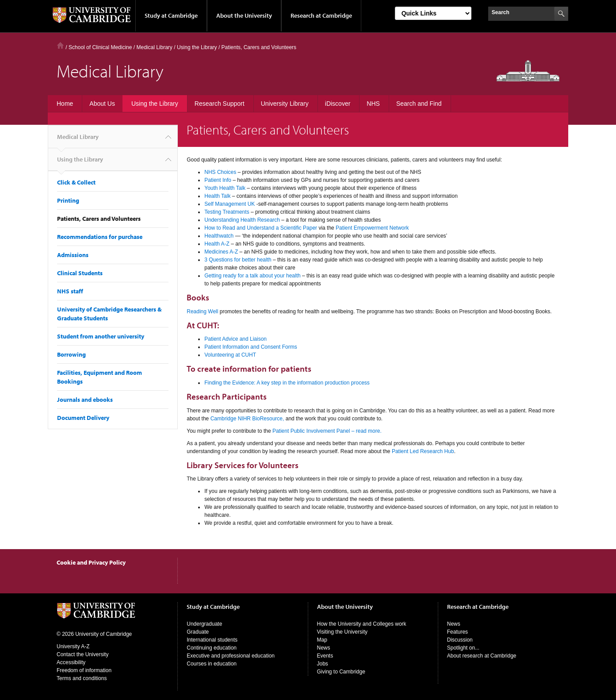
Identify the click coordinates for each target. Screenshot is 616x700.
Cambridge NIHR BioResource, (247, 419)
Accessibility (71, 662)
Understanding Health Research (242, 220)
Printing (68, 200)
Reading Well (202, 312)
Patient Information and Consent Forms (251, 347)
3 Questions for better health (238, 260)
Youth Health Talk (225, 188)
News (324, 648)
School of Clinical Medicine (100, 47)
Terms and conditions (82, 678)
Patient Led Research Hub (423, 451)
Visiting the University (342, 632)
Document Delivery (83, 418)
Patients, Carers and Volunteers (99, 219)
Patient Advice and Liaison (235, 339)
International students (212, 640)
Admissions (73, 255)
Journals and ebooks (85, 400)
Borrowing (71, 354)
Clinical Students (80, 273)
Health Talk (217, 196)
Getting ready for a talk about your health (252, 276)
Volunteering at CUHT (230, 355)
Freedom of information (84, 670)
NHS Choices (220, 172)
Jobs (323, 664)
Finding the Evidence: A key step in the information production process (287, 383)
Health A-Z (217, 244)
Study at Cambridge (171, 15)
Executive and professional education (231, 656)
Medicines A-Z (221, 252)
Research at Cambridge (321, 15)
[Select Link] (433, 13)
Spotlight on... (463, 648)
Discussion (460, 640)
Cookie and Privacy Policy (91, 562)
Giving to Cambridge (341, 672)
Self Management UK (230, 204)
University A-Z (73, 646)
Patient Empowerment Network (372, 228)
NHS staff (70, 291)
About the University (244, 15)
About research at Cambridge (482, 656)
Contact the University (82, 654)
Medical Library (154, 47)
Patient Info (218, 180)
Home (60, 45)
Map (322, 640)
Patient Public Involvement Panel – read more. (327, 431)
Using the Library (80, 163)
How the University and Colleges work (362, 624)
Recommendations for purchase (100, 237)
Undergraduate (204, 624)
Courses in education (212, 664)
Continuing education (212, 648)
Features (457, 632)
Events (325, 656)
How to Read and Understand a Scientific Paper (261, 228)
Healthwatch (219, 236)
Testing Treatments (228, 212)
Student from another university (101, 336)
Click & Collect (76, 182)
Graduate (198, 632)
